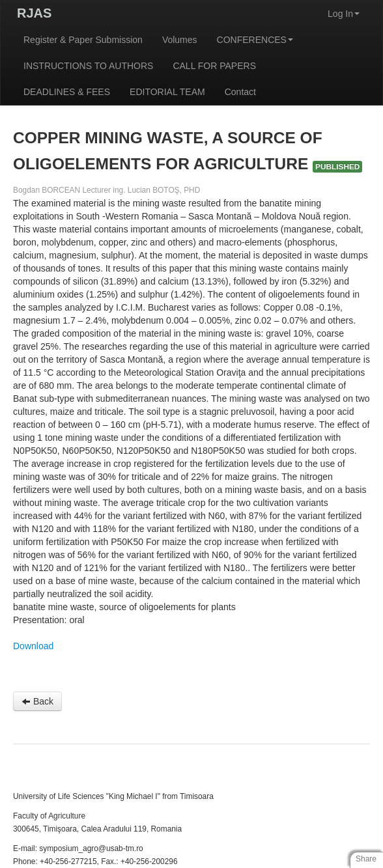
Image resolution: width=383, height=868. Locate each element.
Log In (344, 14)
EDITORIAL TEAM (167, 92)
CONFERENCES (255, 40)
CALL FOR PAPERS (214, 66)
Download (33, 646)
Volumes (180, 40)
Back (37, 701)
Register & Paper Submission (83, 40)
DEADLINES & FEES (67, 92)
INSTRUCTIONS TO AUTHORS (88, 66)
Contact (240, 92)
